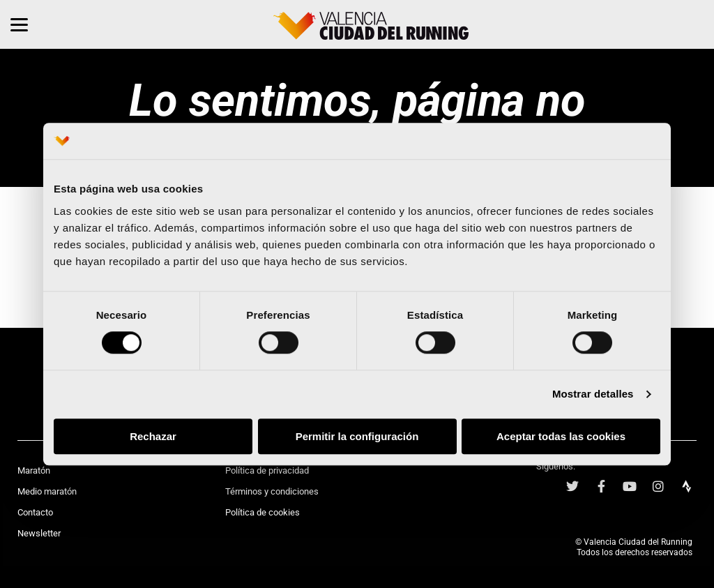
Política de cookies (263, 512)
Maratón (34, 470)
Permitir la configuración (357, 436)
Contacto (35, 512)
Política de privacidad (267, 470)
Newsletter (39, 533)
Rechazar (153, 436)
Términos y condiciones (272, 491)
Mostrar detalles (593, 394)
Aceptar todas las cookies (561, 436)
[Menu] (19, 24)
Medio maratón (47, 491)
